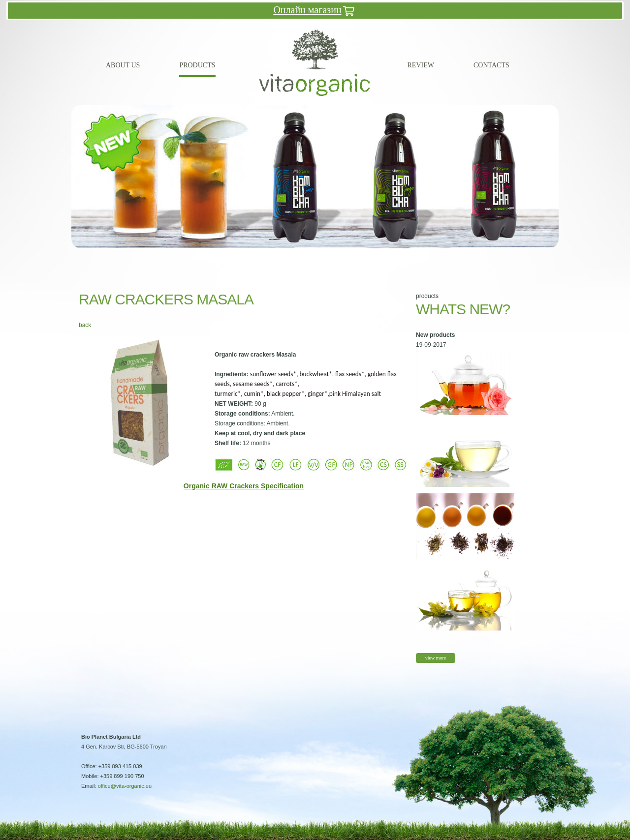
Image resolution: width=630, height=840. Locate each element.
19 (425, 256)
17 (401, 256)
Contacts (491, 65)
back (85, 325)
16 (388, 256)
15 (376, 256)
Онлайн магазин (315, 11)
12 (339, 256)
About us (123, 65)
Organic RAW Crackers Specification (244, 486)
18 (413, 256)
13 (351, 256)
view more (436, 658)
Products (197, 65)
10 (315, 256)
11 (327, 256)
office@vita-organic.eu (125, 786)
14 (364, 256)
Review (421, 65)
